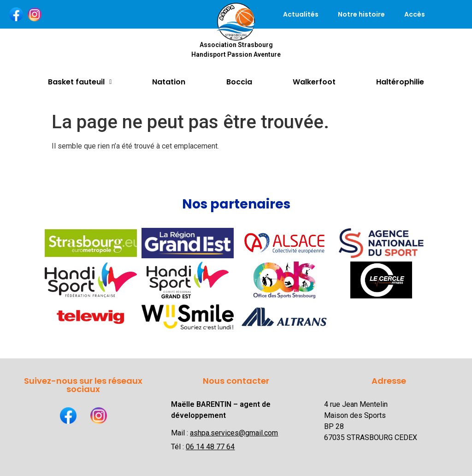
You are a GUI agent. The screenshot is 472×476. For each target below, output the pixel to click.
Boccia (239, 82)
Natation (169, 82)
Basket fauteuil (80, 82)
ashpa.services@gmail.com (234, 433)
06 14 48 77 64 (210, 447)
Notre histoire (361, 14)
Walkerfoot (314, 82)
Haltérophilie (400, 82)
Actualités (301, 14)
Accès (415, 14)
